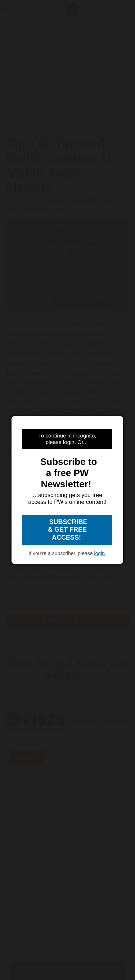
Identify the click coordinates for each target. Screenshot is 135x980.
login (99, 553)
